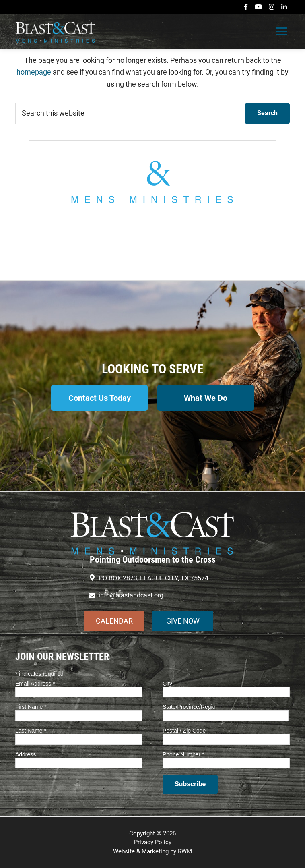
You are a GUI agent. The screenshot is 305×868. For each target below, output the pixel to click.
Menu (282, 31)
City (167, 684)
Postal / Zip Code (184, 731)
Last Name (31, 731)
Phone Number (183, 754)
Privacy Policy (153, 842)
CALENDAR (114, 621)
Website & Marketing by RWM (152, 851)
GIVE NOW (183, 621)
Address (26, 754)
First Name (31, 707)
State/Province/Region (191, 707)
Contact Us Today (100, 398)
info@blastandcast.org (152, 241)
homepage (34, 72)
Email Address (35, 684)
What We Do (206, 398)
